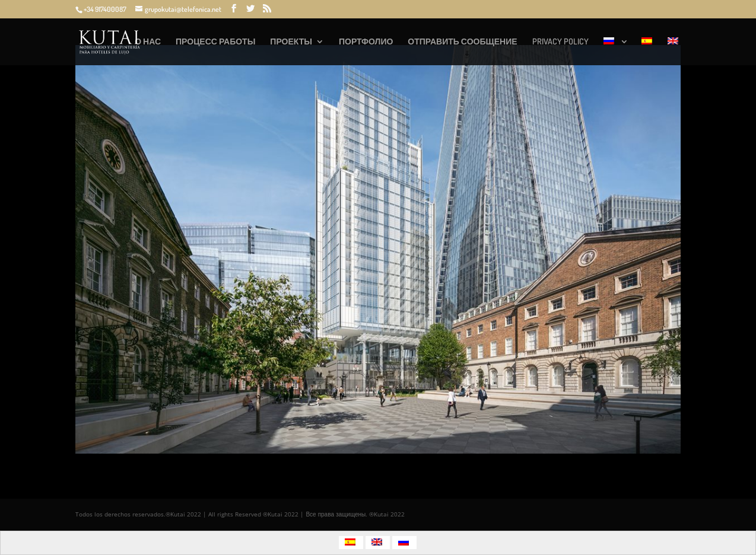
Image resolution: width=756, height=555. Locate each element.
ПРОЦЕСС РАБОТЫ (215, 42)
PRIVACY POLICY (560, 42)
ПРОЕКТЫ (291, 42)
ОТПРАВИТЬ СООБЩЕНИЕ (462, 42)
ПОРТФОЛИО (366, 42)
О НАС (148, 42)
